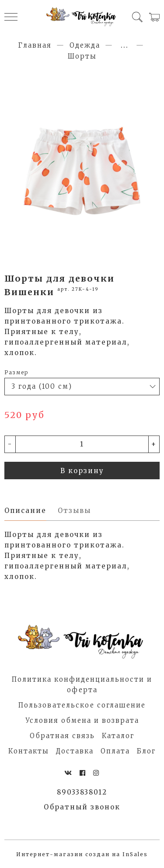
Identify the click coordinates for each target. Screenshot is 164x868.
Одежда (85, 45)
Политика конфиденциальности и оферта (82, 685)
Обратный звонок (82, 807)
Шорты (82, 56)
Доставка (75, 751)
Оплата (115, 751)
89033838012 (82, 792)
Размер (16, 372)
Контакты (29, 751)
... (125, 45)
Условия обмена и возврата (82, 720)
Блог (146, 751)
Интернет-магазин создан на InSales (82, 854)
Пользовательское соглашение (82, 705)
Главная (35, 45)
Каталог (118, 736)
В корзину (82, 471)
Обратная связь (62, 736)
